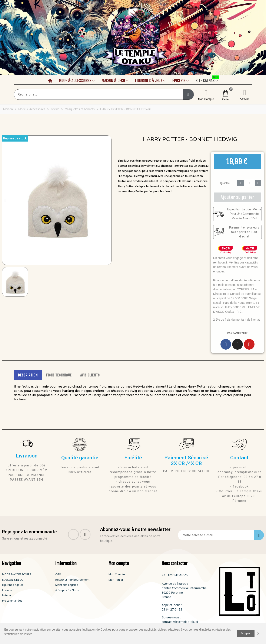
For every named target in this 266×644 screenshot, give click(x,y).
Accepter (246, 634)
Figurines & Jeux (149, 81)
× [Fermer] (258, 633)
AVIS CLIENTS (90, 375)
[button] (5, 200)
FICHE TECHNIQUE (59, 375)
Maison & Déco (113, 81)
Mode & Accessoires (75, 81)
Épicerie (179, 81)
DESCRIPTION (28, 375)
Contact (245, 99)
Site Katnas (207, 80)
